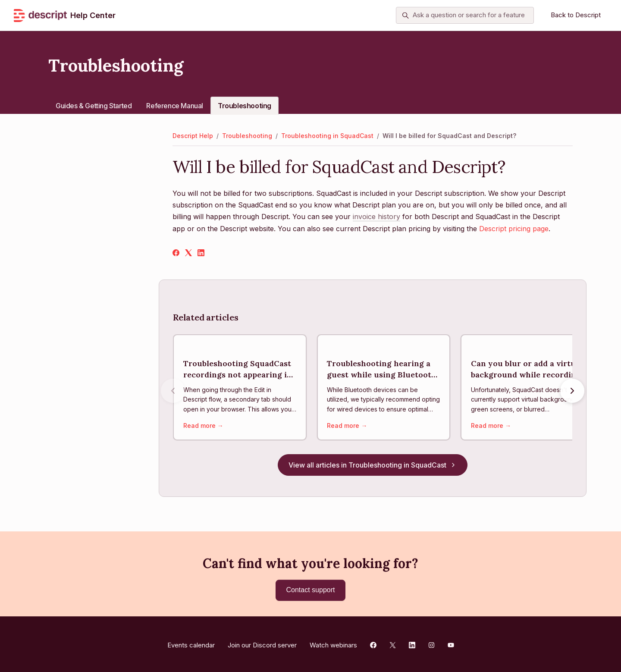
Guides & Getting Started (94, 106)
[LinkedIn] (201, 254)
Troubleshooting (245, 106)
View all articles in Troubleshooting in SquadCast (373, 467)
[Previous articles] (173, 392)
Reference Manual (175, 106)
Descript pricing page (514, 229)
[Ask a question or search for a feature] (465, 16)
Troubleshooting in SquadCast (327, 136)
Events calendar (191, 643)
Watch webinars (333, 643)
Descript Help (193, 136)
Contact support (311, 590)
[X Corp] (188, 254)
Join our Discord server (262, 643)
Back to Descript (576, 15)
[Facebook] (176, 254)
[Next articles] (572, 392)
